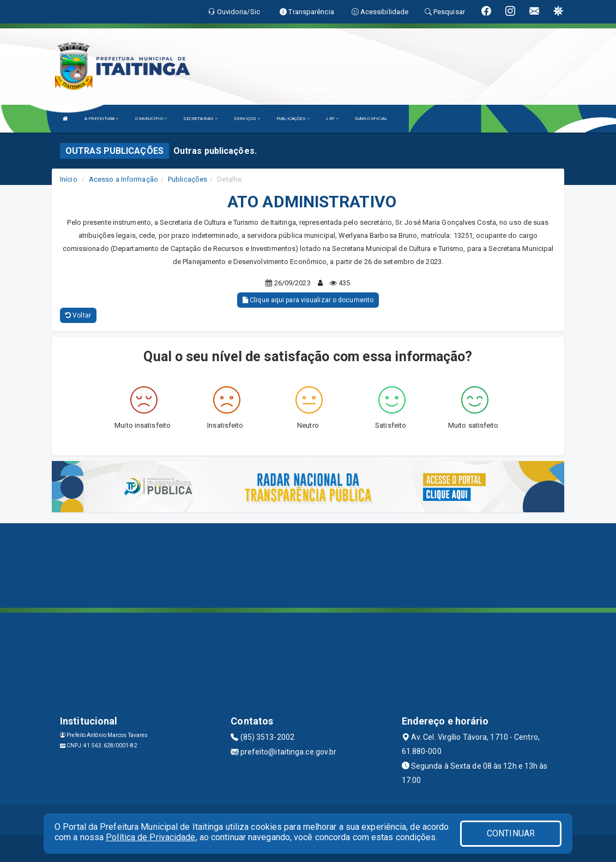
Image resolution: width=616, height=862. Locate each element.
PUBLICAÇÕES (293, 119)
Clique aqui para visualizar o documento (308, 300)
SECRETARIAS (200, 119)
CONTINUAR (511, 833)
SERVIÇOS (247, 119)
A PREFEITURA (101, 119)
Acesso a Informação (123, 179)
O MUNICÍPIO (151, 119)
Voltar (78, 315)
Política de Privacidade (150, 837)
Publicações (188, 179)
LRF (332, 119)
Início (69, 179)
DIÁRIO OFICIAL (371, 119)
